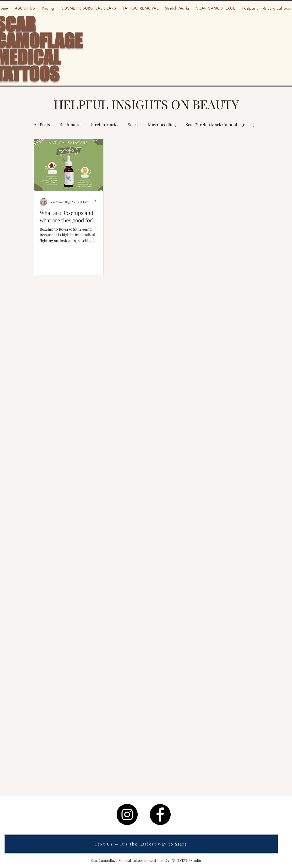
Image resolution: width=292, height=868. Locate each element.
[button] (252, 125)
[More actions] (97, 202)
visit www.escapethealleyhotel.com (196, 808)
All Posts (42, 125)
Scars (133, 125)
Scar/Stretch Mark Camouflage (215, 125)
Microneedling (162, 125)
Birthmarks (70, 125)
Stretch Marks (105, 125)
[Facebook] (160, 814)
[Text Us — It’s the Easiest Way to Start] (141, 844)
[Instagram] (127, 814)
